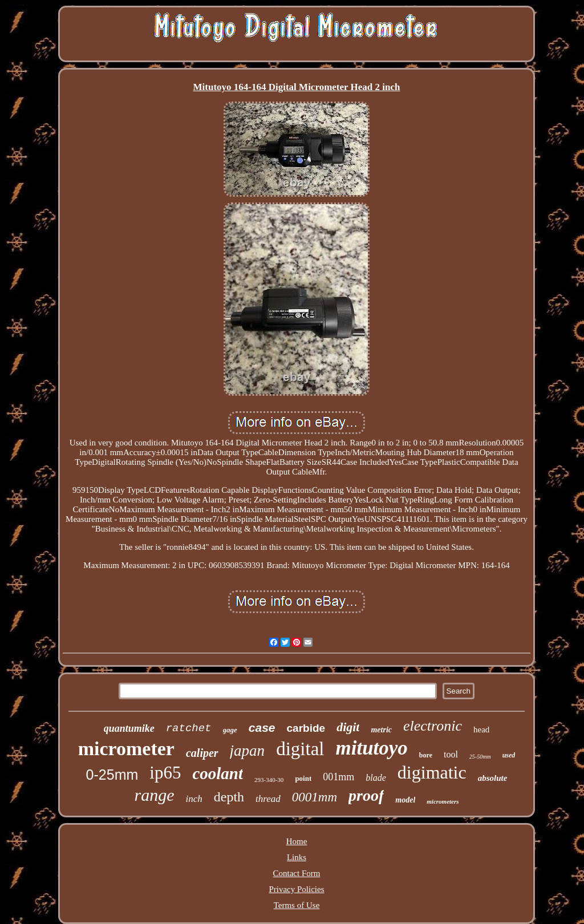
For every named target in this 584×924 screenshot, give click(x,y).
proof (366, 795)
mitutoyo (371, 748)
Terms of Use (297, 905)
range (154, 795)
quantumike (129, 728)
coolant (218, 773)
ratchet (189, 728)
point (303, 778)
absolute (493, 778)
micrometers (443, 801)
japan (248, 751)
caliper (202, 753)
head (481, 730)
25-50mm (480, 757)
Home (297, 841)
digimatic (432, 772)
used (509, 755)
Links (297, 857)
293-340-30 (269, 780)
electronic (433, 726)
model (405, 800)
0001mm (315, 797)
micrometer (126, 749)
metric (381, 730)
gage (230, 730)
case (262, 728)
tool (451, 754)
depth (229, 797)
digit (348, 727)
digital (300, 749)
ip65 (165, 773)
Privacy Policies (296, 889)
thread (268, 799)
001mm (338, 777)
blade (376, 778)
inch (194, 799)
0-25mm (112, 775)
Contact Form (297, 873)
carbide (306, 728)
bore (426, 755)
